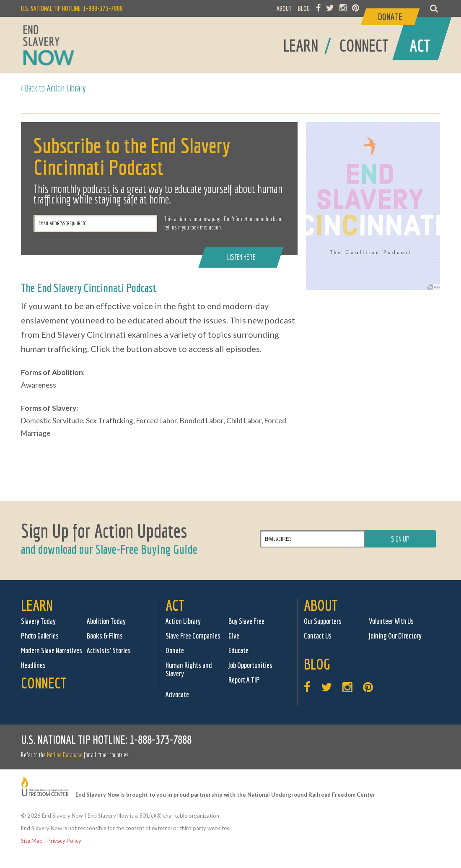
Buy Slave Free (246, 621)
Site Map (32, 841)
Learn (37, 605)
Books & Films (105, 636)
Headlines (33, 665)
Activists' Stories (109, 650)
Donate (175, 650)
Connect (44, 683)
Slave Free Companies (193, 636)
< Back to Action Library (53, 88)
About (321, 605)
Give (234, 636)
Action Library (183, 621)
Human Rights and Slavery (189, 669)
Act (175, 605)
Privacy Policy (64, 841)
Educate (238, 650)
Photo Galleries (40, 636)
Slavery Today (38, 621)
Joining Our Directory (395, 636)
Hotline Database (65, 755)
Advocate (177, 695)
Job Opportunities (250, 665)
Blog (317, 664)
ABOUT (284, 8)
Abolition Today (106, 621)
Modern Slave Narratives (52, 650)
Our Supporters (323, 621)
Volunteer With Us (391, 621)
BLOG (304, 8)
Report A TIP (244, 680)
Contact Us (318, 636)
